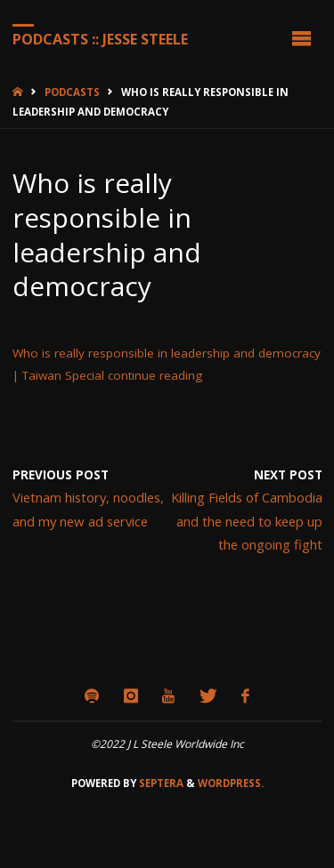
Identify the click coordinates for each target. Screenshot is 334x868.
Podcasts (72, 92)
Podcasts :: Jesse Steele (100, 38)
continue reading (155, 375)
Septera (160, 783)
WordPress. (231, 783)
